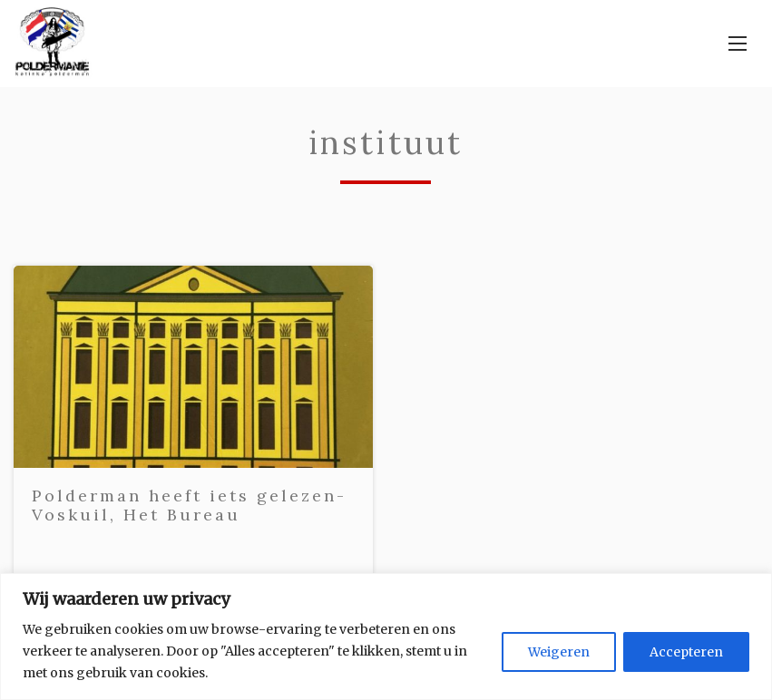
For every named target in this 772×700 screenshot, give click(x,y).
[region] (386, 637)
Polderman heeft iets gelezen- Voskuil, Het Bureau (189, 506)
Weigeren (559, 652)
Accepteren (686, 652)
